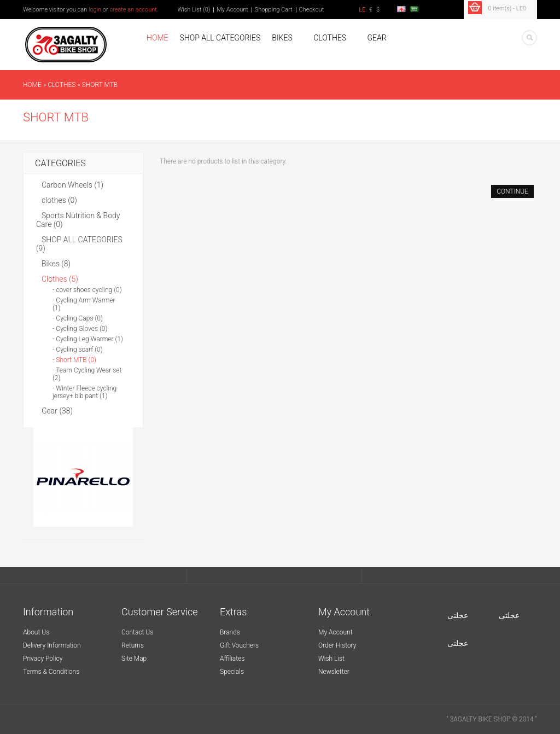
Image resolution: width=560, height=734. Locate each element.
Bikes (281, 39)
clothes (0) (59, 200)
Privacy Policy (43, 659)
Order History (337, 645)
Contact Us (137, 632)
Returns (133, 645)
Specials (232, 672)
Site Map (134, 659)
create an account (133, 10)
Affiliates (232, 659)
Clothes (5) (60, 279)
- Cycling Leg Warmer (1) (88, 339)
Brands (230, 632)
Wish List (331, 659)
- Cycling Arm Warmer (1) (84, 304)
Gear (376, 39)
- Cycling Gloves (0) (80, 329)
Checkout (312, 10)
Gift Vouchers (239, 645)
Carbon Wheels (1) (72, 185)
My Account (232, 10)
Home (157, 38)
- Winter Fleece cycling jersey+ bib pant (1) (84, 392)
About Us (36, 632)
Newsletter (334, 672)
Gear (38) (57, 411)
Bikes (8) (56, 264)
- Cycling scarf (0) (78, 349)
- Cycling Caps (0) (78, 318)
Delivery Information (52, 645)
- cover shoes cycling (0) (87, 290)
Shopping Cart (274, 10)
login (95, 10)
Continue (512, 191)
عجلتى (458, 615)
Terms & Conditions (51, 672)
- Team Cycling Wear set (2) (87, 374)
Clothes (329, 39)
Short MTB (100, 85)
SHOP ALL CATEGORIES (220, 38)
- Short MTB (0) (74, 360)
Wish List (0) (194, 10)
